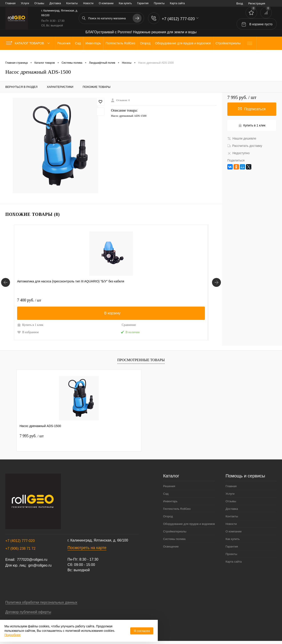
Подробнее (13, 635)
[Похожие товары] (6, 282)
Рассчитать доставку (245, 146)
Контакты (72, 3)
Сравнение (58, 325)
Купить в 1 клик (30, 325)
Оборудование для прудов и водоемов (189, 524)
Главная (10, 3)
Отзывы (39, 3)
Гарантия (143, 3)
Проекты (159, 3)
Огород (168, 516)
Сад (166, 494)
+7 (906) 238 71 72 (20, 548)
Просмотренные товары (141, 360)
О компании (106, 3)
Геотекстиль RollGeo (177, 509)
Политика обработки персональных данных (41, 602)
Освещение (171, 547)
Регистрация (257, 3)
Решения (169, 486)
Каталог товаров (29, 43)
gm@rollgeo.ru (40, 565)
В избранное (28, 332)
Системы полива (174, 539)
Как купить (125, 3)
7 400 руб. (29, 300)
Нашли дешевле (242, 138)
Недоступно (238, 153)
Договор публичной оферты (28, 612)
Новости (88, 3)
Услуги (25, 3)
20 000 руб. (159, 300)
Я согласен (142, 631)
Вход (240, 3)
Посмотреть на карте (87, 548)
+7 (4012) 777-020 (20, 541)
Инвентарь (170, 501)
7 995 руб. (32, 436)
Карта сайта (177, 3)
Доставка (55, 3)
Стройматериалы (175, 531)
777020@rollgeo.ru (32, 560)
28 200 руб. (95, 300)
